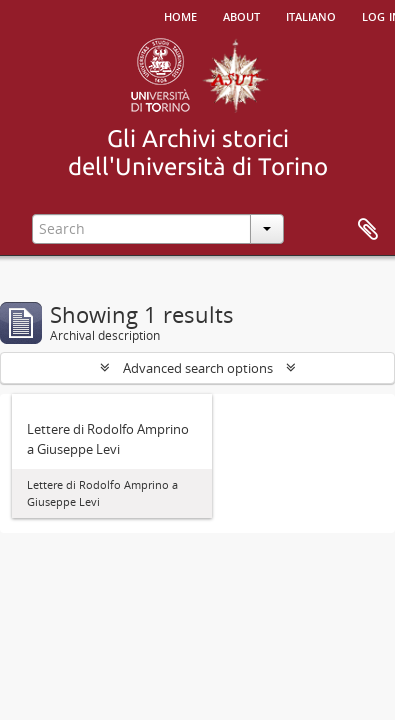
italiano (311, 15)
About (241, 15)
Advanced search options (198, 368)
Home (180, 15)
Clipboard (368, 230)
